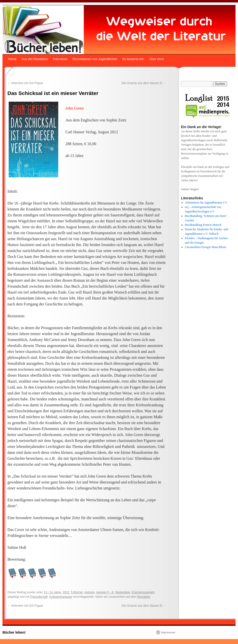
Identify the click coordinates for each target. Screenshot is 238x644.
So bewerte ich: (133, 59)
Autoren (89, 592)
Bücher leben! (14, 632)
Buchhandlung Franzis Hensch (203, 225)
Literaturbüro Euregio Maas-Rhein (206, 247)
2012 (66, 592)
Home (12, 59)
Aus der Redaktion (35, 59)
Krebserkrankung (61, 597)
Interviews (60, 59)
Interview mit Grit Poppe (25, 83)
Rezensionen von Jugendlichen (95, 59)
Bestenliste (123, 592)
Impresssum (168, 632)
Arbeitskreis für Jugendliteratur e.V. (206, 203)
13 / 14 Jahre (52, 592)
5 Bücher (77, 592)
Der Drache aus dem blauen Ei (144, 83)
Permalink (143, 597)
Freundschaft (39, 597)
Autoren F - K (105, 592)
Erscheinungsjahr (143, 592)
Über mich (157, 59)
